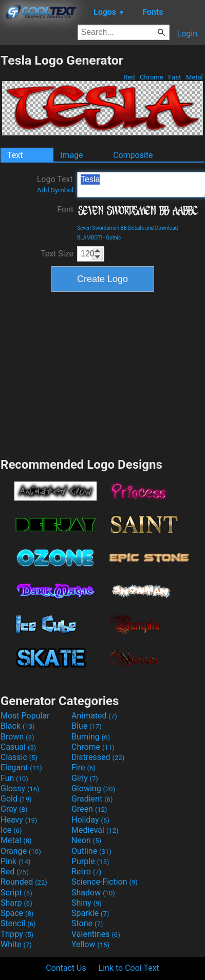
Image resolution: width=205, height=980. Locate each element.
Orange (21, 851)
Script (16, 893)
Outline (91, 851)
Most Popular (25, 716)
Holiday (90, 820)
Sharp (16, 903)
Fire (83, 767)
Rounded (24, 882)
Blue (87, 726)
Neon (86, 840)
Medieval (95, 830)
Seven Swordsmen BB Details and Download (127, 228)
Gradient (92, 799)
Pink (16, 861)
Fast (174, 77)
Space (17, 913)
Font (65, 209)
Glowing (93, 788)
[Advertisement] (103, 373)
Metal (194, 77)
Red (129, 77)
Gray (14, 809)
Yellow (90, 944)
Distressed (98, 757)
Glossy (20, 788)
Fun (14, 778)
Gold (16, 799)
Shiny (87, 903)
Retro (86, 872)
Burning (91, 737)
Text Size (57, 254)
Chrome (152, 77)
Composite (133, 155)
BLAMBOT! (90, 238)
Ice (11, 830)
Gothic (113, 238)
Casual (18, 747)
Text (15, 155)
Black (18, 726)
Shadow (93, 893)
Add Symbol (55, 190)
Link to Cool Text (129, 968)
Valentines (96, 934)
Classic (19, 757)
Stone (87, 923)
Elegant (21, 767)
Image (72, 155)
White (16, 944)
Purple (90, 861)
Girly (85, 778)
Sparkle (90, 913)
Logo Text (55, 184)
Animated (94, 716)
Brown (17, 737)
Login (187, 34)
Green (89, 809)
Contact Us (66, 968)
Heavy (19, 820)
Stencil (18, 923)
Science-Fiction (105, 882)
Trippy (17, 934)
